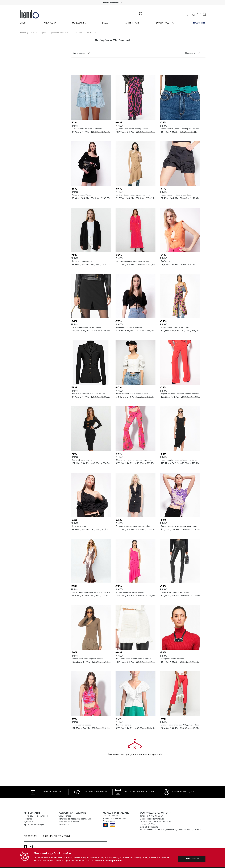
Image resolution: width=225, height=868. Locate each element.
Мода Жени (49, 23)
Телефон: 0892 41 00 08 (152, 816)
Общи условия (65, 816)
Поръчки (28, 819)
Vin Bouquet (92, 33)
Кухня (44, 33)
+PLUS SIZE (199, 23)
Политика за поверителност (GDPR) (75, 819)
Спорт (23, 23)
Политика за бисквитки (69, 822)
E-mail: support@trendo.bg (152, 819)
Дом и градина (165, 23)
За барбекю (77, 33)
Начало (23, 33)
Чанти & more (132, 23)
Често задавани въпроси (36, 816)
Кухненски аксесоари (59, 33)
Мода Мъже (79, 23)
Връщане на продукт (34, 825)
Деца (105, 23)
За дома (34, 33)
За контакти (64, 825)
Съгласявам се (192, 859)
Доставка (28, 822)
